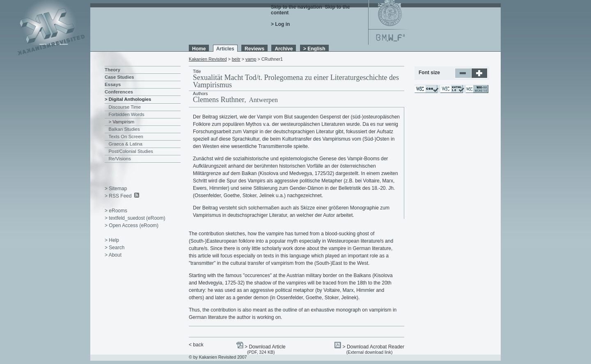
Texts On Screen (126, 136)
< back (196, 345)
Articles (225, 49)
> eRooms (116, 211)
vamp (251, 59)
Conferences (119, 92)
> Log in (280, 24)
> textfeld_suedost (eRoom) (135, 218)
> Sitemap (116, 189)
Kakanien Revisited (208, 59)
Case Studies (119, 77)
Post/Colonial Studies (131, 151)
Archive (284, 49)
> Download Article (265, 347)
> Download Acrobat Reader (373, 347)
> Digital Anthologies (128, 99)
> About (113, 255)
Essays (113, 84)
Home (199, 49)
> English (314, 49)
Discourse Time (125, 107)
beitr (236, 59)
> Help (112, 240)
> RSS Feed (118, 196)
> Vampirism (122, 122)
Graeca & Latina (126, 144)
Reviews (254, 49)
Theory (112, 70)
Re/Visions (120, 159)
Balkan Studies (124, 129)
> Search (115, 248)
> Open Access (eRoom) (132, 225)
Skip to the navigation (297, 7)
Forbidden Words (127, 114)
